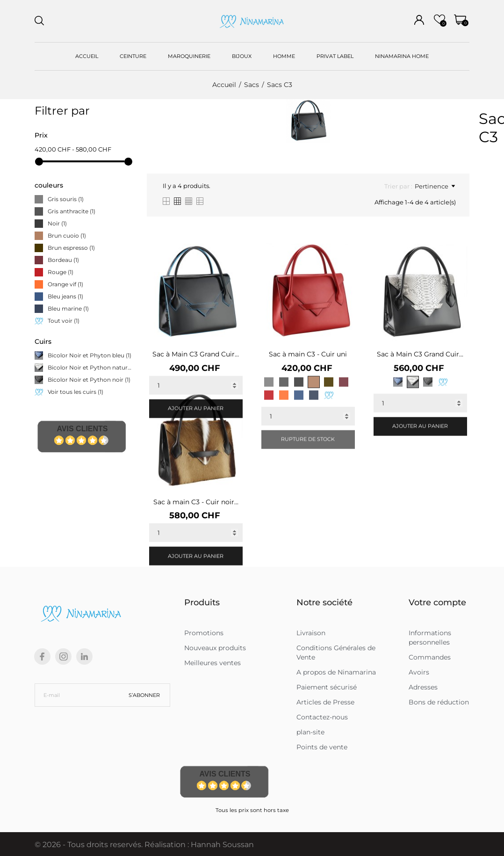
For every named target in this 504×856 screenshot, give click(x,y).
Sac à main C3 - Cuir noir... (196, 502)
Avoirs (419, 672)
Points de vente (322, 747)
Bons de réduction (439, 702)
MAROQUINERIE (189, 56)
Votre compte (437, 602)
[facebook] (42, 657)
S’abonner (144, 695)
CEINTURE (133, 56)
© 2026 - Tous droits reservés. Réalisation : (113, 845)
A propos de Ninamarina (336, 672)
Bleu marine (68, 308)
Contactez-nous (322, 717)
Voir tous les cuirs (76, 392)
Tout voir (64, 321)
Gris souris (66, 199)
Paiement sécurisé (327, 687)
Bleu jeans (65, 296)
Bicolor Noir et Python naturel (90, 367)
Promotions (204, 633)
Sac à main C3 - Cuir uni (308, 354)
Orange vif (65, 284)
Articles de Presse (325, 702)
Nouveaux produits (215, 648)
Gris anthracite (72, 211)
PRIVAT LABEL (335, 56)
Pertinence (435, 186)
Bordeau (63, 260)
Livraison (311, 633)
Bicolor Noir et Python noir (89, 380)
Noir (57, 223)
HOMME (284, 56)
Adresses (423, 687)
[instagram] (64, 657)
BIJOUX (242, 56)
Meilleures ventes (212, 663)
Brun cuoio (67, 236)
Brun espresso (71, 248)
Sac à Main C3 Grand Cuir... (196, 354)
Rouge (61, 272)
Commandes (430, 657)
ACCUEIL (87, 56)
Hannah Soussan (222, 845)
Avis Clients (82, 429)
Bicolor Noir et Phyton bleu (90, 355)
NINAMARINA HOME (402, 56)
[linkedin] (84, 657)
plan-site (310, 732)
